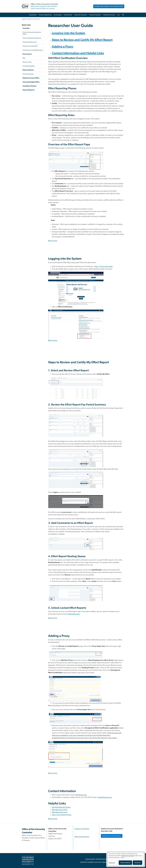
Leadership (33, 15)
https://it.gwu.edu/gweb (103, 267)
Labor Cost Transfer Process (62, 815)
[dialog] (126, 859)
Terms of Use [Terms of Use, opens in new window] (98, 862)
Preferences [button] (112, 863)
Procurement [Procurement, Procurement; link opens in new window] (27, 54)
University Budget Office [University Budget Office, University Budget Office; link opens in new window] (31, 82)
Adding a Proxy (63, 47)
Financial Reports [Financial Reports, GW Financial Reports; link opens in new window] (29, 90)
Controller (26, 28)
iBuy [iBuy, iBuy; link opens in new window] (24, 58)
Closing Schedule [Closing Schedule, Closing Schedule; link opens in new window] (28, 74)
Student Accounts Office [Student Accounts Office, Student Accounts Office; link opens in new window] (31, 78)
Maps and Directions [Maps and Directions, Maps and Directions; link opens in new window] (82, 837)
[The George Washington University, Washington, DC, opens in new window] (28, 861)
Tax (118, 15)
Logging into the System (69, 33)
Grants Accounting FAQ (30, 46)
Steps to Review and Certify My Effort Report (82, 40)
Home (24, 19)
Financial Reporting (45, 15)
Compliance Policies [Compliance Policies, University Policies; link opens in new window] (30, 86)
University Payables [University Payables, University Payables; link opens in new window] (29, 66)
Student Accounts (109, 15)
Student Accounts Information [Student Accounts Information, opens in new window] (112, 836)
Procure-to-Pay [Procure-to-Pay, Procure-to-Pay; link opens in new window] (27, 62)
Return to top (53, 241)
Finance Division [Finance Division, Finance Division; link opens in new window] (28, 70)
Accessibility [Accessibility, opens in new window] (90, 862)
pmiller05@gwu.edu (104, 797)
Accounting (58, 15)
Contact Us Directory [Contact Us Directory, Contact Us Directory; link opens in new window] (82, 829)
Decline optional (125, 863)
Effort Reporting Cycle (60, 812)
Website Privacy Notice (128, 856)
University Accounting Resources (33, 50)
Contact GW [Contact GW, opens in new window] (83, 862)
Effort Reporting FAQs (60, 810)
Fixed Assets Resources (30, 42)
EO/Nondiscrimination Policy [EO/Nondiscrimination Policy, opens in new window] (103, 859)
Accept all (137, 863)
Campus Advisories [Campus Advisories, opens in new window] (90, 859)
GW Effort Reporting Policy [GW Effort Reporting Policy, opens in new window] (61, 807)
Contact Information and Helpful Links (78, 53)
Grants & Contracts (81, 15)
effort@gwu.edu (74, 614)
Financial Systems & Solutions (32, 38)
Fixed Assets (68, 15)
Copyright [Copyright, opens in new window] (104, 862)
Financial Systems (95, 15)
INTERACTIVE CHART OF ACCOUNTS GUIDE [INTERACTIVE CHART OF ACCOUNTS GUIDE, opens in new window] (109, 6)
